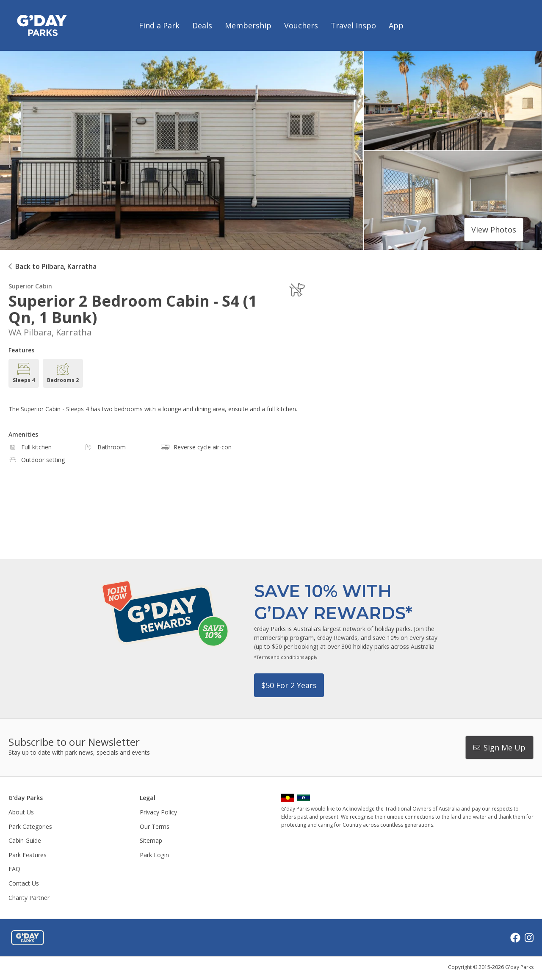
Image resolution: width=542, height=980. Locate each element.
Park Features (28, 855)
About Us (21, 812)
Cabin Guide (25, 840)
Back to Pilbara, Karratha (56, 266)
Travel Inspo (353, 25)
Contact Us (24, 883)
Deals (202, 25)
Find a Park (159, 25)
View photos (494, 230)
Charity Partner (29, 898)
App (396, 25)
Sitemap (151, 840)
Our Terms (155, 826)
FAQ (14, 869)
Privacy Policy (158, 812)
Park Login (154, 855)
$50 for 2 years (289, 685)
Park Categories (30, 826)
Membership (248, 25)
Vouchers (301, 25)
